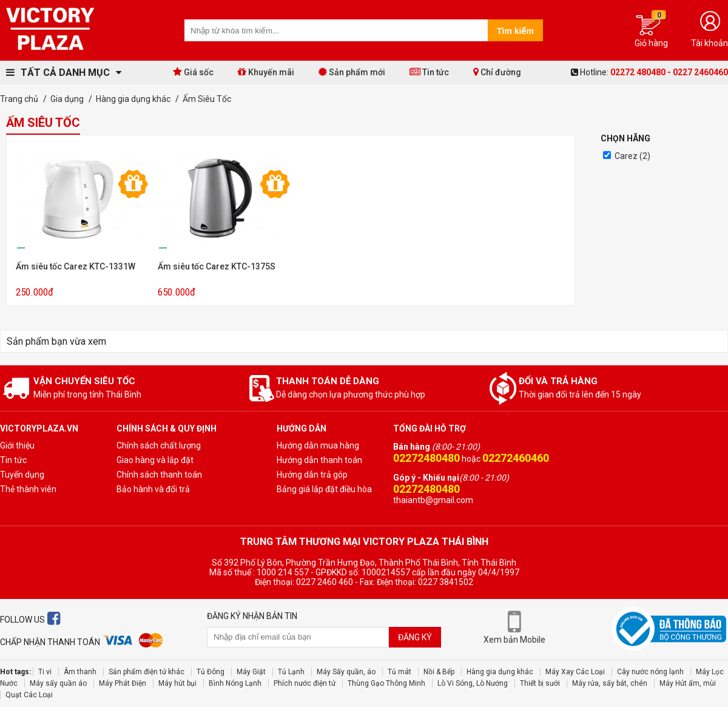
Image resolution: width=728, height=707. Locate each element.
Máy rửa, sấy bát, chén (610, 683)
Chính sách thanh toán (159, 475)
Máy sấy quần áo (58, 683)
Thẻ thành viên (28, 489)
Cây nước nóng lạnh (650, 672)
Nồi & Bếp (439, 672)
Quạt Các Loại (29, 695)
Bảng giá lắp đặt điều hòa (324, 489)
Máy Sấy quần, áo (346, 672)
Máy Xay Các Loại (575, 672)
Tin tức (429, 72)
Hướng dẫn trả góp (312, 475)
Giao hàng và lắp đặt (155, 460)
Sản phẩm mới (352, 72)
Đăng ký (415, 637)
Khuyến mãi (266, 72)
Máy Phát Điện (123, 683)
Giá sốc (193, 72)
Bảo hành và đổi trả (153, 489)
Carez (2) (632, 156)
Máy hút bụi (177, 683)
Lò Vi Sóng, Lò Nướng (473, 683)
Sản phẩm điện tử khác (147, 672)
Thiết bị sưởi (540, 683)
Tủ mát (399, 672)
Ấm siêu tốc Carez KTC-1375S (217, 266)
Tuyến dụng (22, 475)
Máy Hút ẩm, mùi (688, 683)
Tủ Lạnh (291, 672)
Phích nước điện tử (305, 683)
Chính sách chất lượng (159, 445)
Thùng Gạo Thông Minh (386, 683)
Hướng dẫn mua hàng (318, 445)
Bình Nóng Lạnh (235, 683)
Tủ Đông (211, 672)
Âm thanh (80, 672)
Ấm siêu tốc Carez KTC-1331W (76, 266)
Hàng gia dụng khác (500, 672)
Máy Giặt (251, 672)
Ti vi (45, 672)
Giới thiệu (17, 445)
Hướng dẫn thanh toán (319, 460)
